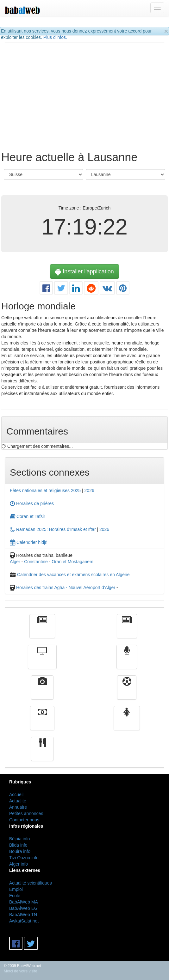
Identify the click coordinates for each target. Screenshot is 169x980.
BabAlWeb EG (23, 908)
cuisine (42, 753)
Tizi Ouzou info (24, 858)
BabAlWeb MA (24, 902)
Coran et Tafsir (28, 516)
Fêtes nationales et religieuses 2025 (45, 490)
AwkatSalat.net (24, 921)
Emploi (16, 889)
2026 (89, 490)
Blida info (18, 845)
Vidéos (42, 692)
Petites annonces (26, 813)
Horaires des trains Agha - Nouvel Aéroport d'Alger (66, 587)
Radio (127, 661)
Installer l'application (84, 271)
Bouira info (20, 851)
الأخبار (127, 631)
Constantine (36, 562)
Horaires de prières (32, 503)
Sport (127, 692)
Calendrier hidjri (29, 542)
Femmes (127, 723)
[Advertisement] (85, 93)
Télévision (42, 661)
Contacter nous (24, 820)
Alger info (19, 864)
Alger (15, 562)
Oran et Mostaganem (72, 562)
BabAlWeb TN (23, 915)
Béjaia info (19, 839)
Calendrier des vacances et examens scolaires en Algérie (73, 575)
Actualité (42, 631)
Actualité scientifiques (31, 883)
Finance (42, 723)
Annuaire (18, 807)
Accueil (16, 794)
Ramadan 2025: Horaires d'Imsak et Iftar (53, 529)
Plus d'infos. (55, 37)
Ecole (15, 896)
